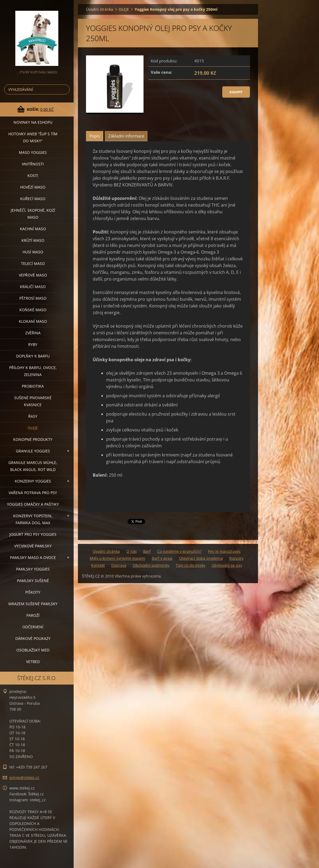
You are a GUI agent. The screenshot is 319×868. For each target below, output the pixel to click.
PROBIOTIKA (33, 386)
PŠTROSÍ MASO (33, 298)
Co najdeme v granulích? (179, 551)
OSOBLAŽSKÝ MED (33, 650)
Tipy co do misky (191, 565)
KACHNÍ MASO (33, 229)
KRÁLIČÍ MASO (33, 287)
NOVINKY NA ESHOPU (33, 122)
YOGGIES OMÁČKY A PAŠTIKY (33, 504)
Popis (95, 136)
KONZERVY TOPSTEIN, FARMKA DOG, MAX (33, 519)
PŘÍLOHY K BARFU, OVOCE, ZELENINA (33, 371)
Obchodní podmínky (151, 565)
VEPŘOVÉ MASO (33, 275)
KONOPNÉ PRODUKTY (33, 439)
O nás (132, 551)
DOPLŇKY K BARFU (33, 356)
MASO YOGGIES (33, 152)
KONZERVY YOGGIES (33, 481)
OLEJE (33, 428)
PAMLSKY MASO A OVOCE (33, 557)
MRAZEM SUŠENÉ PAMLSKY (33, 604)
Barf (147, 551)
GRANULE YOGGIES (33, 451)
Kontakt (98, 565)
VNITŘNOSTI (33, 164)
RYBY (33, 344)
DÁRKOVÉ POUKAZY (33, 638)
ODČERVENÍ (33, 627)
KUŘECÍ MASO (33, 199)
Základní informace (126, 136)
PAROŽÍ (33, 615)
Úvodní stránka (100, 9)
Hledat (64, 89)
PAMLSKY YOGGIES (33, 569)
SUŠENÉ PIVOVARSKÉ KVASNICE (33, 401)
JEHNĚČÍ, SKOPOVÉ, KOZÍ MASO (33, 214)
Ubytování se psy (227, 565)
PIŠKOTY (33, 592)
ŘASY (33, 416)
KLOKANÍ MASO (33, 321)
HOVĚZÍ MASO (33, 187)
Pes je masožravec (224, 551)
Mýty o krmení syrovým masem (118, 558)
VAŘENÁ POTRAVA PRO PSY (33, 493)
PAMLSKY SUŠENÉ (33, 581)
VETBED (33, 662)
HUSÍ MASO (33, 252)
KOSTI (33, 176)
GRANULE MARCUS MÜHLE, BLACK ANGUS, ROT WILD (33, 466)
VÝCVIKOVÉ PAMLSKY (33, 546)
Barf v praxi (162, 558)
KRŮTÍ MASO (33, 240)
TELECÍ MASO (33, 263)
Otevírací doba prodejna (201, 558)
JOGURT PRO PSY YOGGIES (33, 534)
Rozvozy (236, 558)
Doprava (119, 565)
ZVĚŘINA (33, 333)
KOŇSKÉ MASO (33, 310)
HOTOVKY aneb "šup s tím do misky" (33, 137)
